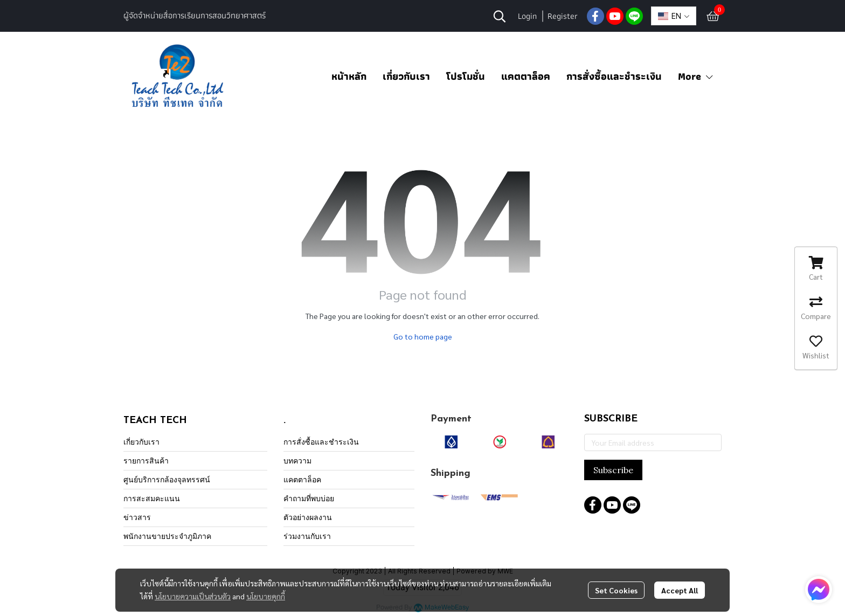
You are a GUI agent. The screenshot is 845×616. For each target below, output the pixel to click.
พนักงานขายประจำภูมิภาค (167, 536)
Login (527, 16)
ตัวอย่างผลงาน (308, 517)
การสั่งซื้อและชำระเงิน (614, 76)
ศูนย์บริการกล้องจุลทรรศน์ (167, 479)
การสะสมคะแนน (152, 498)
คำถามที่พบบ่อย (309, 498)
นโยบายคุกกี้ (266, 596)
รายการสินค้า (146, 461)
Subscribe (613, 470)
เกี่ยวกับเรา (406, 76)
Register (563, 16)
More (696, 76)
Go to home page (423, 336)
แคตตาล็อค (526, 76)
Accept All (680, 590)
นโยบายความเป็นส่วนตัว (193, 596)
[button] (500, 16)
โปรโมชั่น (466, 76)
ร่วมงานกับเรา (307, 536)
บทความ (297, 461)
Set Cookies (616, 590)
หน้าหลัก (349, 76)
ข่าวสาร (137, 517)
